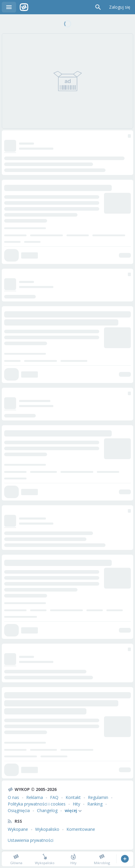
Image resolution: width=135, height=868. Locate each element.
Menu (9, 7)
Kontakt (73, 797)
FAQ (54, 797)
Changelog (47, 810)
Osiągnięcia (19, 810)
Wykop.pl (24, 7)
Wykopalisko (47, 829)
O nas (13, 797)
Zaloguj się (120, 7)
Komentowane (81, 829)
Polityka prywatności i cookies (37, 804)
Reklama (35, 797)
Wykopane (18, 829)
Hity (76, 804)
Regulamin (98, 797)
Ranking (95, 804)
